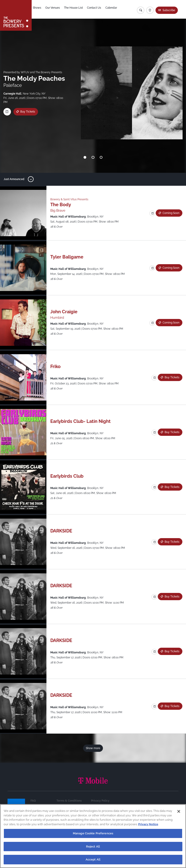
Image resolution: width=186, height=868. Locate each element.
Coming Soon (171, 213)
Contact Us (98, 9)
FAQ (33, 801)
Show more (93, 748)
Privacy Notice (148, 824)
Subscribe (169, 10)
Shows (40, 9)
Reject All (93, 847)
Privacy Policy (100, 801)
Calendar (116, 9)
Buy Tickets (28, 112)
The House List (77, 9)
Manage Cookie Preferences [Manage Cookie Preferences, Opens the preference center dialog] (93, 833)
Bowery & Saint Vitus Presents (69, 199)
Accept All (93, 859)
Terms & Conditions (69, 801)
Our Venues (56, 9)
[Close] (179, 811)
